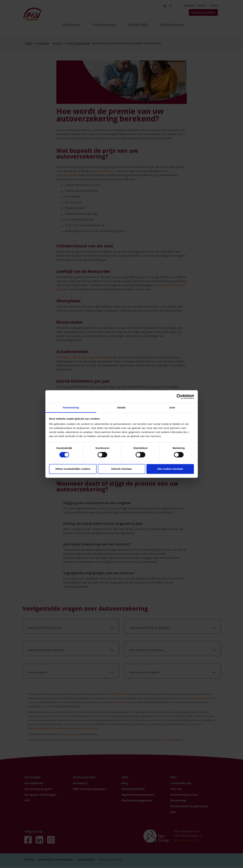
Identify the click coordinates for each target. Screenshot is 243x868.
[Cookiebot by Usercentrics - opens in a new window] (179, 397)
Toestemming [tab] (71, 407)
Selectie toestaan (121, 469)
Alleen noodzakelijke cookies (73, 469)
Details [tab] (122, 407)
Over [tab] (172, 407)
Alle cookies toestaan (170, 469)
